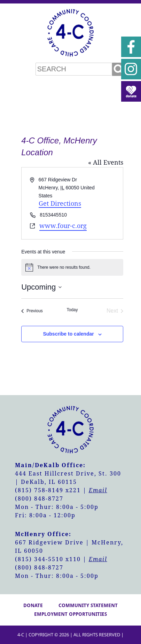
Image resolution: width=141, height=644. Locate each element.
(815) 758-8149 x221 (48, 490)
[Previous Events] (32, 311)
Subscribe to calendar (68, 334)
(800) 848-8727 (39, 499)
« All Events (106, 162)
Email (98, 490)
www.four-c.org (63, 226)
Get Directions (60, 203)
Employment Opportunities (70, 614)
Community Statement (88, 605)
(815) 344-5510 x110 (48, 559)
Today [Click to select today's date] (72, 310)
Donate (33, 605)
